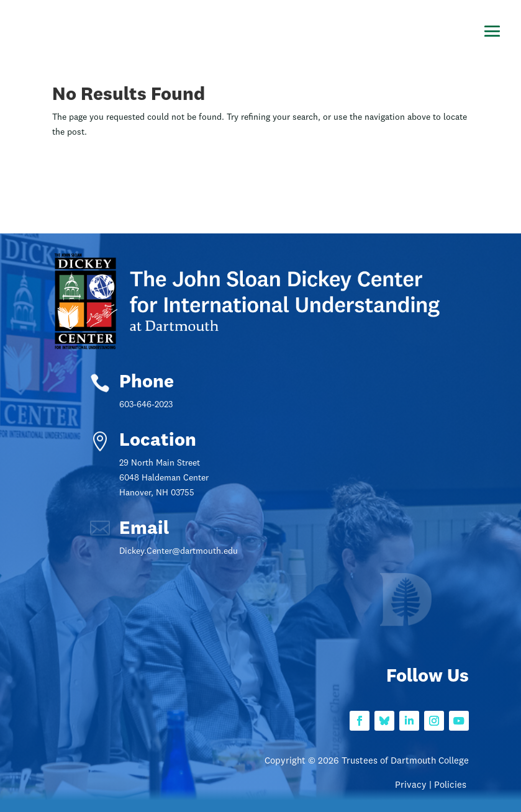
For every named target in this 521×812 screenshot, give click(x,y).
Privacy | (415, 786)
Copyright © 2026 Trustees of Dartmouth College (367, 761)
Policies (451, 786)
